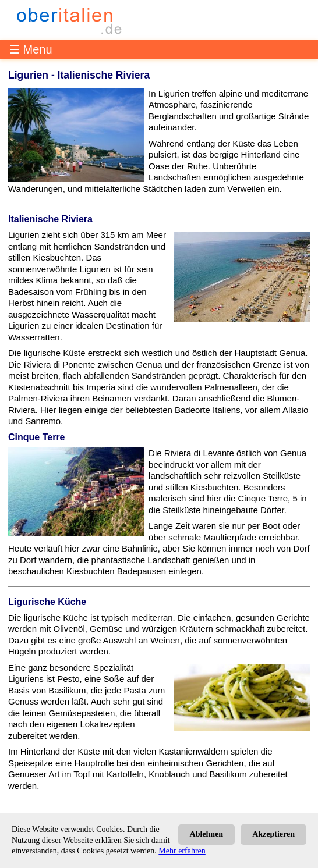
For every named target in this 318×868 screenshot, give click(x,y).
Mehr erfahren (182, 851)
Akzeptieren (273, 834)
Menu (38, 49)
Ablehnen (207, 834)
